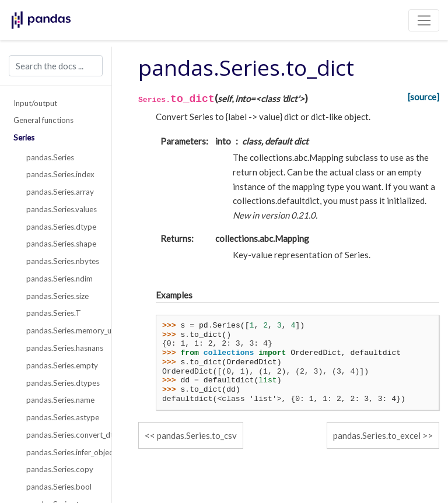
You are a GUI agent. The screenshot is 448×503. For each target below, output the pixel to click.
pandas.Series (50, 157)
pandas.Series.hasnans (62, 348)
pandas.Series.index (60, 174)
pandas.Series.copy (60, 469)
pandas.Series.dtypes (62, 383)
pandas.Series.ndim (60, 279)
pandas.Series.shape (61, 244)
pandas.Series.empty (62, 365)
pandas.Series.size (57, 296)
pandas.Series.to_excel (377, 435)
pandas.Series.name (60, 400)
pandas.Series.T (54, 313)
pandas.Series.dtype (61, 227)
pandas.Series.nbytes (62, 261)
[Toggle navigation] (424, 20)
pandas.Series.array (60, 192)
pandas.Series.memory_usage (62, 330)
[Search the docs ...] (56, 66)
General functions (43, 120)
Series (24, 138)
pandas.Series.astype (62, 417)
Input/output (35, 103)
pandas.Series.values (62, 209)
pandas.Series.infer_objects (62, 452)
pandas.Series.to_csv (197, 435)
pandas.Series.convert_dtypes (62, 435)
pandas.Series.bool (59, 487)
